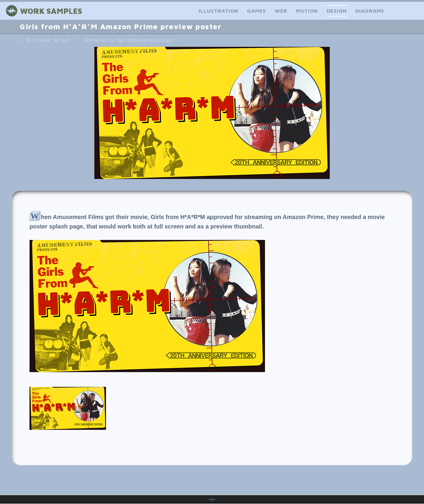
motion (307, 11)
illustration (218, 11)
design (337, 11)
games (256, 11)
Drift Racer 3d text (45, 40)
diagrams (370, 11)
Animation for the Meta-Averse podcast (132, 40)
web (281, 11)
